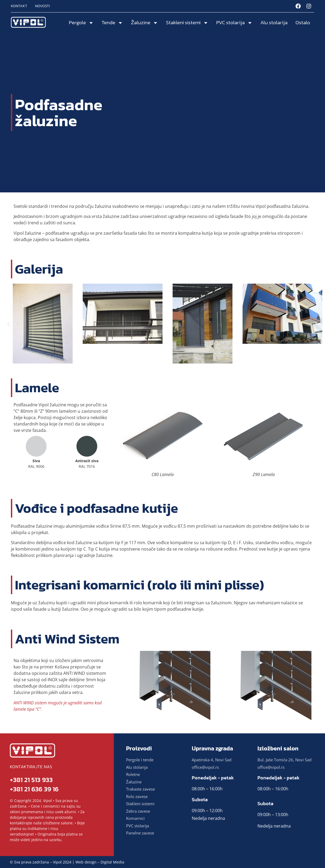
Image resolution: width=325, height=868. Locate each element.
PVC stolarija (234, 23)
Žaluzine (144, 23)
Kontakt (19, 6)
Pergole (81, 23)
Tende (112, 23)
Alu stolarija (274, 22)
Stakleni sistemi (187, 23)
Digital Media (112, 862)
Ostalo (303, 22)
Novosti (42, 6)
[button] (9, 325)
